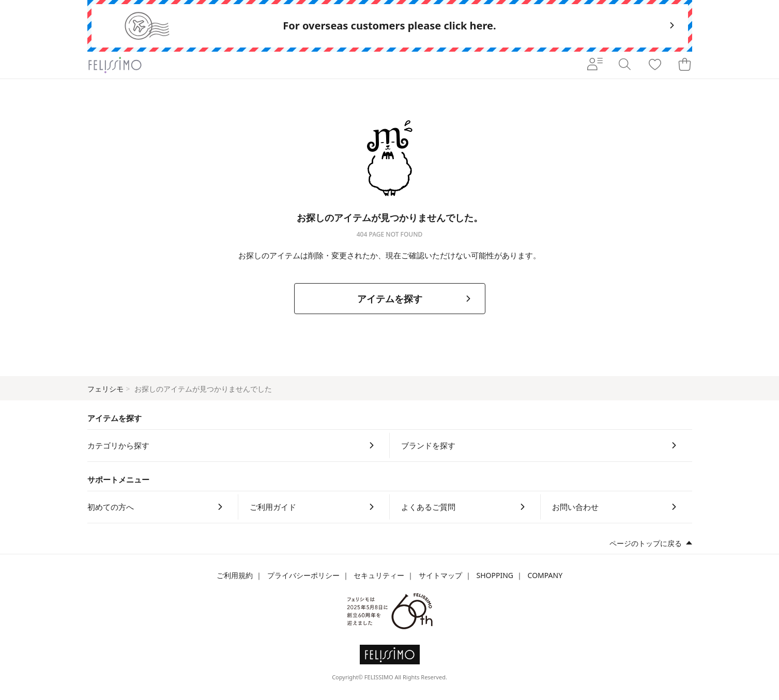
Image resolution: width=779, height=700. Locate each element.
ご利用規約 (235, 575)
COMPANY (545, 575)
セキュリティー (379, 575)
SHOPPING (495, 575)
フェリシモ (105, 389)
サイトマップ (440, 575)
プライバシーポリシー (303, 575)
